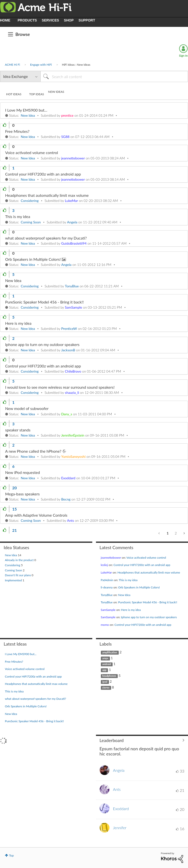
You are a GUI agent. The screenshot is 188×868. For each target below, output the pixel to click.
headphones (109, 676)
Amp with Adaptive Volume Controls (36, 515)
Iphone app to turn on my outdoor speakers (42, 344)
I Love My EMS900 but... (26, 110)
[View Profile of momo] (105, 625)
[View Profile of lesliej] (104, 565)
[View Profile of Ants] (70, 520)
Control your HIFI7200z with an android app (43, 174)
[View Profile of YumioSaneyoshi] (73, 456)
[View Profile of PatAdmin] (107, 580)
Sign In (183, 56)
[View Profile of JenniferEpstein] (73, 435)
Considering (30, 201)
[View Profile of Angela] (72, 222)
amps (105, 658)
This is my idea (18, 216)
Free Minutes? (17, 131)
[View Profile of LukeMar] (71, 201)
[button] (5, 125)
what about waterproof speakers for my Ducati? (46, 238)
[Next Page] (184, 533)
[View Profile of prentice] (67, 115)
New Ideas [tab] (56, 92)
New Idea (28, 115)
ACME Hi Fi (12, 65)
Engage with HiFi (41, 65)
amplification (110, 652)
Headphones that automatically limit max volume (47, 195)
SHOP (69, 20)
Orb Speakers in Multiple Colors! (33, 259)
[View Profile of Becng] (66, 499)
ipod (105, 682)
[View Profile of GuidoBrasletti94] (74, 243)
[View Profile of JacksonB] (68, 350)
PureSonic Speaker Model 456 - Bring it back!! (44, 302)
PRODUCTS (27, 20)
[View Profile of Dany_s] (67, 414)
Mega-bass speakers (22, 494)
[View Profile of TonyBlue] (72, 286)
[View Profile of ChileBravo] (73, 371)
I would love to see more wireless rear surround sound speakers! (60, 387)
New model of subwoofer (27, 408)
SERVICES (51, 20)
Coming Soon (31, 222)
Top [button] (11, 855)
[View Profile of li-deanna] (107, 587)
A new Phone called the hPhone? (34, 451)
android (107, 664)
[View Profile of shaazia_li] (72, 392)
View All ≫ (142, 740)
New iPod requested (23, 472)
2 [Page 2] (176, 533)
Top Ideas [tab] (36, 94)
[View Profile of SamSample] (73, 307)
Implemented (14, 580)
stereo (106, 688)
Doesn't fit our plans (18, 575)
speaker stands (18, 430)
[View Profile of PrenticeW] (69, 329)
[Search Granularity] (20, 76)
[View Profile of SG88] (65, 137)
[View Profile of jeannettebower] (73, 158)
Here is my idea (18, 323)
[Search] (114, 76)
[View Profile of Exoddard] (68, 478)
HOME (5, 20)
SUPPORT (87, 20)
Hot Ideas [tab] (14, 94)
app (104, 670)
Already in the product (20, 560)
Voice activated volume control (32, 152)
